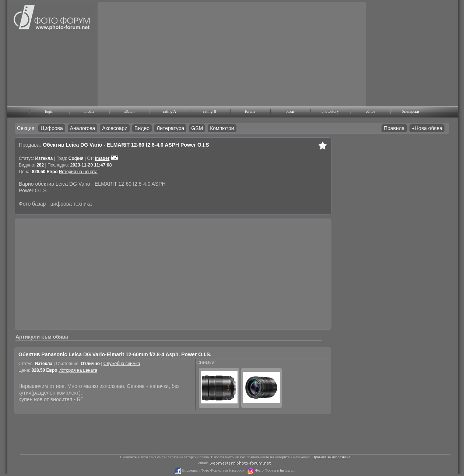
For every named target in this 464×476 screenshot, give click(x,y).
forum (250, 111)
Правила (394, 128)
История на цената (78, 172)
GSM (197, 128)
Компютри (222, 128)
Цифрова (52, 128)
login (49, 111)
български (411, 111)
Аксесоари (115, 128)
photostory (330, 111)
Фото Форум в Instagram (275, 470)
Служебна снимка (122, 364)
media (89, 111)
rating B (210, 111)
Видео (142, 128)
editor (370, 111)
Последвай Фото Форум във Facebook (213, 470)
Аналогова (83, 128)
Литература (170, 128)
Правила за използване (331, 457)
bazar (290, 111)
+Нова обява (427, 128)
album (130, 111)
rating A (170, 111)
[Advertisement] (195, 53)
